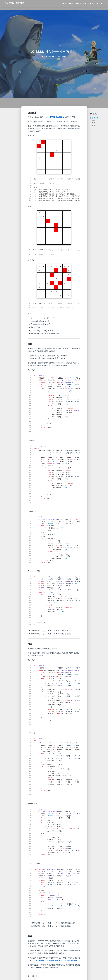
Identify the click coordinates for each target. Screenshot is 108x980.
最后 (93, 125)
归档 (72, 3)
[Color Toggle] (101, 3)
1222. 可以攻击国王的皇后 (54, 117)
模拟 (33, 976)
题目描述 (95, 118)
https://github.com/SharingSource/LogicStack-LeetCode (55, 960)
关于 (85, 3)
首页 (65, 3)
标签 (78, 3)
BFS (38, 976)
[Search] (97, 3)
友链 (92, 3)
